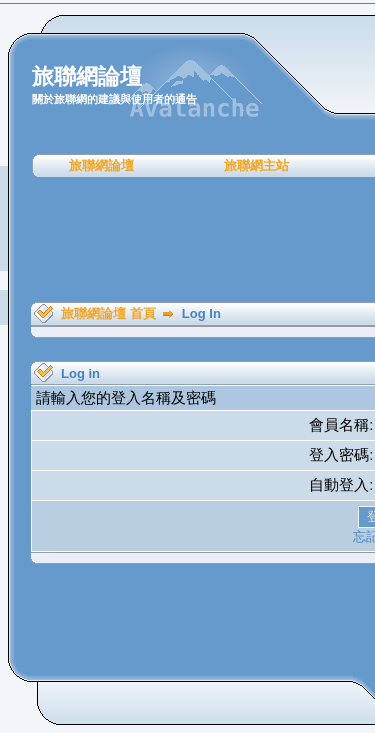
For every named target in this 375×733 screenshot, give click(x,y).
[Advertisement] (194, 240)
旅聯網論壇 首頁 (108, 313)
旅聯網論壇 (101, 165)
